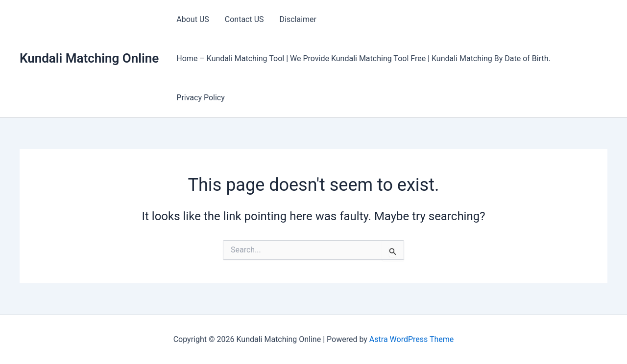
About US (193, 19)
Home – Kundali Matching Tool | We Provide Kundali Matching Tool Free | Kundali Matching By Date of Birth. (363, 58)
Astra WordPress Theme (411, 339)
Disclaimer (298, 19)
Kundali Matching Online (89, 58)
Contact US (244, 19)
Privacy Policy (201, 98)
